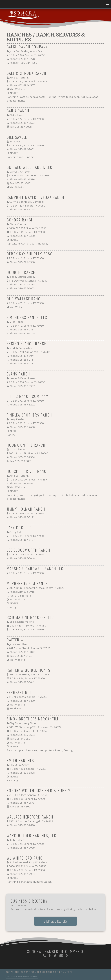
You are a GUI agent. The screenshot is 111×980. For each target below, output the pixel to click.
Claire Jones (16, 115)
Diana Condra (18, 224)
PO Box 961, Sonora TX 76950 (26, 145)
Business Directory (55, 921)
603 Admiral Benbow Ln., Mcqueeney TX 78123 (37, 588)
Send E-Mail (17, 708)
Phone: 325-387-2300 (22, 236)
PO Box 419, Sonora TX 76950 (26, 326)
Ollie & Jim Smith (19, 765)
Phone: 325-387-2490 (22, 825)
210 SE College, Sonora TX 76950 (28, 795)
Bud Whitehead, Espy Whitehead (29, 862)
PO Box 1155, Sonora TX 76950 (27, 554)
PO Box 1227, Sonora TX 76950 (27, 206)
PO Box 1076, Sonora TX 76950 (27, 55)
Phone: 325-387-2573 (22, 123)
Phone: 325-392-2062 (22, 149)
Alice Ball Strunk (19, 77)
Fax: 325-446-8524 (21, 739)
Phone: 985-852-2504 (22, 457)
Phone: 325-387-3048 (22, 558)
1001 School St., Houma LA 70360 (28, 453)
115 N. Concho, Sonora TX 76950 (28, 697)
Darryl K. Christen (20, 172)
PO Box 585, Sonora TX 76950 (26, 573)
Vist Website (17, 187)
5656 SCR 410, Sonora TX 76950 (28, 866)
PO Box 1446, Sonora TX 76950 (27, 513)
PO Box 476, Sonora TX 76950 (26, 303)
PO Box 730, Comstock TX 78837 (28, 81)
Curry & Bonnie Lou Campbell (27, 202)
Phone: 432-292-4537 (22, 85)
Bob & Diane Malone (22, 622)
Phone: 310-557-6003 (22, 288)
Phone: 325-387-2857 (22, 329)
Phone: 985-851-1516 (22, 179)
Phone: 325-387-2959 (22, 848)
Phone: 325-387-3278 (22, 59)
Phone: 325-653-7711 (22, 363)
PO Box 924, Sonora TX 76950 (26, 844)
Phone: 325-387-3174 (22, 209)
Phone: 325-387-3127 (22, 540)
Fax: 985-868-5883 (21, 461)
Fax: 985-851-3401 (21, 183)
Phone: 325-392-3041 (22, 356)
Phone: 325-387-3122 (22, 517)
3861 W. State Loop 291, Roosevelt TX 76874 (35, 727)
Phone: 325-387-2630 (22, 427)
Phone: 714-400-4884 (22, 284)
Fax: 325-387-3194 (21, 656)
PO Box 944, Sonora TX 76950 (27, 678)
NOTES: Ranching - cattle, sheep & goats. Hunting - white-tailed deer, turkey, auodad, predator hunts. (53, 97)
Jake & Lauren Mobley (22, 277)
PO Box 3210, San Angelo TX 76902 (29, 352)
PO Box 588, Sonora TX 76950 (27, 799)
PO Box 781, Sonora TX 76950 (26, 536)
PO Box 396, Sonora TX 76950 (27, 232)
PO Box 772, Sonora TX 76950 (26, 401)
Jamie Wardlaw (18, 644)
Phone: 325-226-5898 (22, 773)
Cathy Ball (15, 532)
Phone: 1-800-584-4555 (23, 63)
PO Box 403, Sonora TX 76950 (26, 629)
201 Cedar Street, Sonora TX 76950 (30, 648)
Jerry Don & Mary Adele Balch (27, 51)
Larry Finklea (17, 419)
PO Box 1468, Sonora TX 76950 (28, 769)
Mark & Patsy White (21, 348)
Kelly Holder (17, 840)
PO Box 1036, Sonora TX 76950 (27, 382)
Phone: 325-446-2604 (22, 735)
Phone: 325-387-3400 (22, 701)
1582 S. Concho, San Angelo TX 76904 (31, 821)
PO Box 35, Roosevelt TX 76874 (28, 731)
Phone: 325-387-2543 (22, 803)
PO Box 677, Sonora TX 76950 (27, 870)
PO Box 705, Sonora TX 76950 (26, 423)
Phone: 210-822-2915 (22, 592)
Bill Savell (15, 141)
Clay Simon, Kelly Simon (23, 723)
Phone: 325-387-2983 (22, 874)
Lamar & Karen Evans (22, 378)
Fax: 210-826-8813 (20, 596)
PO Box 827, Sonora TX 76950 (26, 119)
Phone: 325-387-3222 (22, 404)
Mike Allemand (18, 449)
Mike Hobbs (16, 322)
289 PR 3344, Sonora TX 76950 (28, 626)
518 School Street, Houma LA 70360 (30, 175)
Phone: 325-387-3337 (22, 386)
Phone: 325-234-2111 (22, 360)
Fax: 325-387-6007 (21, 806)
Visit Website (17, 89)
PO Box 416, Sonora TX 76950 (26, 258)
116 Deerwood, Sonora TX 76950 (28, 281)
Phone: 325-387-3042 (22, 652)
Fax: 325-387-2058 (21, 127)
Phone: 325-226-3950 (22, 262)
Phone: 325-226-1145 (22, 333)
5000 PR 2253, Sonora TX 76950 (28, 228)
